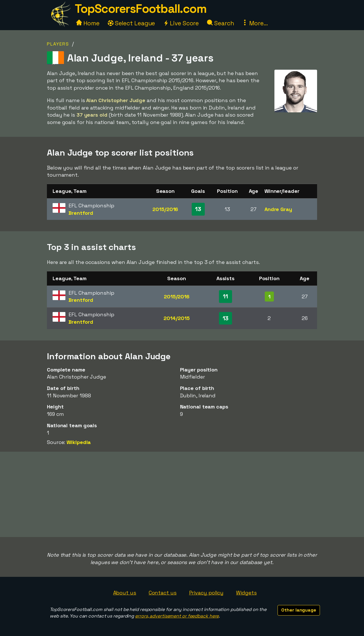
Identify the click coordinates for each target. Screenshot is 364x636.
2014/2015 (176, 318)
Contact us (163, 593)
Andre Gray (278, 209)
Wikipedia (79, 442)
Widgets (246, 593)
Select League (132, 23)
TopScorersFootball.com (140, 9)
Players (58, 44)
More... (255, 23)
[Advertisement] (182, 494)
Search (220, 23)
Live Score (181, 23)
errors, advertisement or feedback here (177, 616)
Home (88, 23)
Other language (299, 610)
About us (125, 593)
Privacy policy (206, 593)
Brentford (81, 213)
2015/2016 (165, 209)
